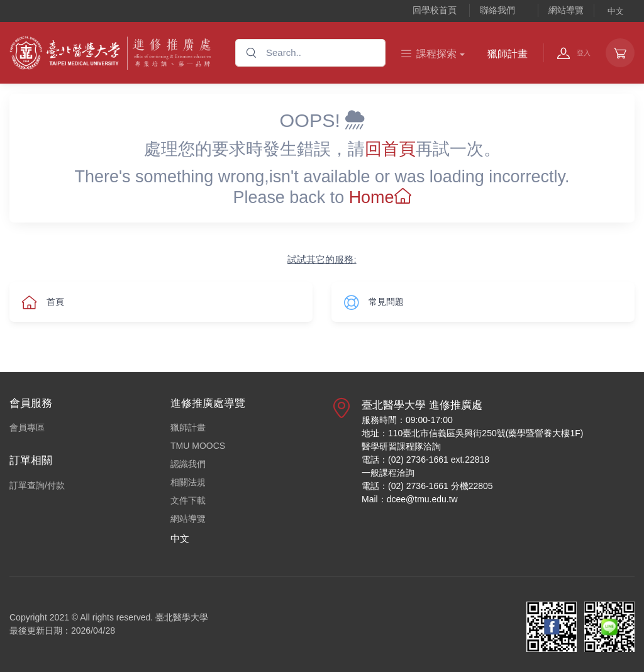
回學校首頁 (435, 10)
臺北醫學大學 (182, 617)
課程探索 (429, 54)
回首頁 (390, 149)
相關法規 (188, 482)
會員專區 (27, 427)
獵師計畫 (508, 54)
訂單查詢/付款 (37, 485)
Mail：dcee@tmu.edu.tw (410, 499)
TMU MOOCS (198, 446)
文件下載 (188, 500)
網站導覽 (566, 10)
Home (380, 197)
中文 (616, 11)
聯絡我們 (497, 10)
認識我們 (188, 464)
